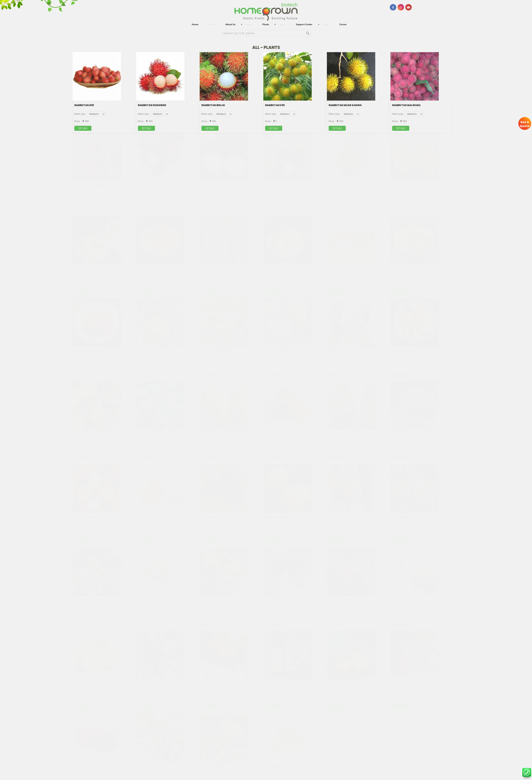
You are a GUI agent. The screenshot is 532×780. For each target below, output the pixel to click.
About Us (230, 24)
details (83, 128)
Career (343, 24)
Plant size (80, 113)
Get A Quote (525, 124)
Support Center (304, 24)
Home (195, 24)
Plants (266, 24)
